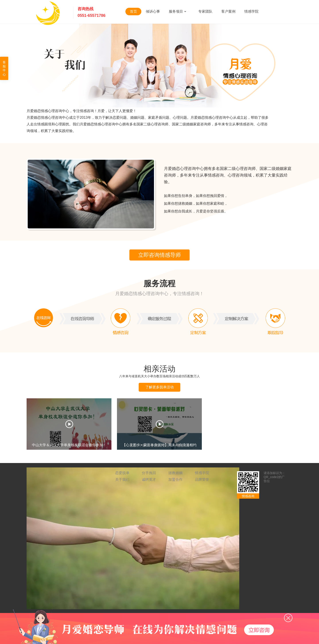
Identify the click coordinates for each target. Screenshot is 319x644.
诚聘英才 (149, 480)
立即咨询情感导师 (159, 255)
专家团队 (205, 11)
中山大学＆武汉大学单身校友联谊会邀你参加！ (69, 445)
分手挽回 (149, 473)
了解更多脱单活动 (159, 387)
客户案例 (228, 11)
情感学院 (251, 11)
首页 (133, 11)
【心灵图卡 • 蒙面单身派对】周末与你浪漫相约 (159, 445)
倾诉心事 (153, 11)
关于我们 (122, 480)
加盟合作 (175, 480)
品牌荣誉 (202, 480)
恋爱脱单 (122, 473)
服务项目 (179, 11)
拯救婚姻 (175, 473)
